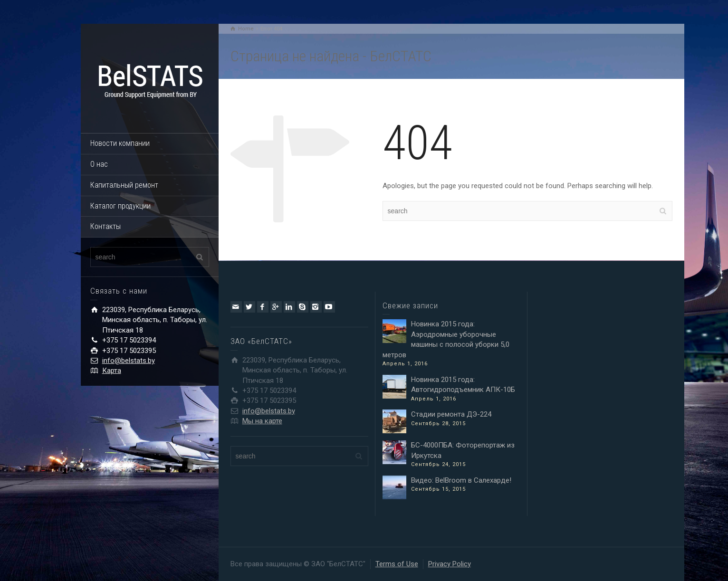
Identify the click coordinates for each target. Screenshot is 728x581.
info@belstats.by (129, 361)
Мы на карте (262, 421)
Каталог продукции (120, 206)
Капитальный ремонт (124, 185)
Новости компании (120, 143)
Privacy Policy (450, 564)
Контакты (105, 226)
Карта (112, 371)
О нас (99, 164)
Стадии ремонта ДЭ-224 (451, 414)
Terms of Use (397, 564)
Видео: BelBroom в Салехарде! (461, 480)
